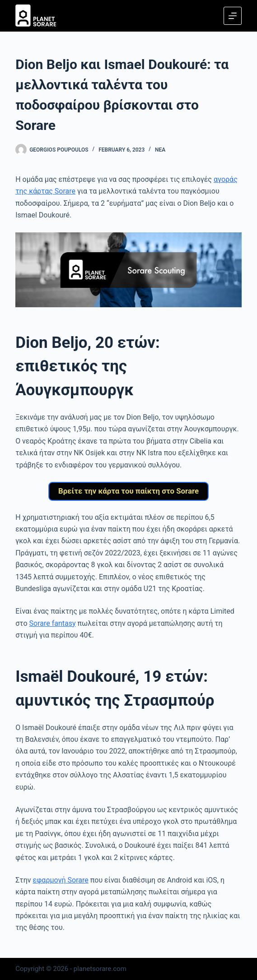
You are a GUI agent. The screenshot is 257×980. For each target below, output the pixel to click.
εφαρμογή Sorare (60, 881)
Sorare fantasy (53, 625)
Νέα (160, 150)
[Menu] (233, 16)
